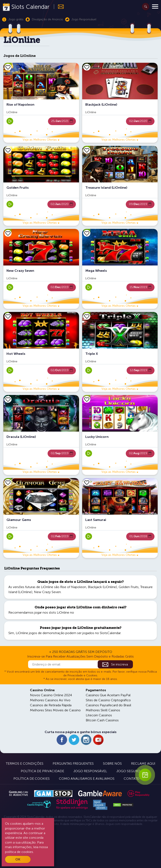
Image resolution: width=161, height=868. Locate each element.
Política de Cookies (32, 779)
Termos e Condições (25, 764)
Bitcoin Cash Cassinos (102, 720)
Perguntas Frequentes (73, 764)
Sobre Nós (112, 764)
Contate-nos (136, 779)
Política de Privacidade (42, 771)
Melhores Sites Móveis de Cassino (55, 710)
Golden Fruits (129, 587)
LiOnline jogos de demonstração (40, 633)
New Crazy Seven (47, 592)
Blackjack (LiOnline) (102, 587)
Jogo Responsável (90, 771)
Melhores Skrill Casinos (103, 710)
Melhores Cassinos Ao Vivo (50, 700)
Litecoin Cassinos (99, 715)
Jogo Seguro (128, 771)
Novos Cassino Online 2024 (51, 695)
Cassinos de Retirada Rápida (51, 705)
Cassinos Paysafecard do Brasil (108, 705)
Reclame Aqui (143, 764)
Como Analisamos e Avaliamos (87, 779)
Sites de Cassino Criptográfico (108, 700)
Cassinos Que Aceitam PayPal (108, 695)
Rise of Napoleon (73, 587)
